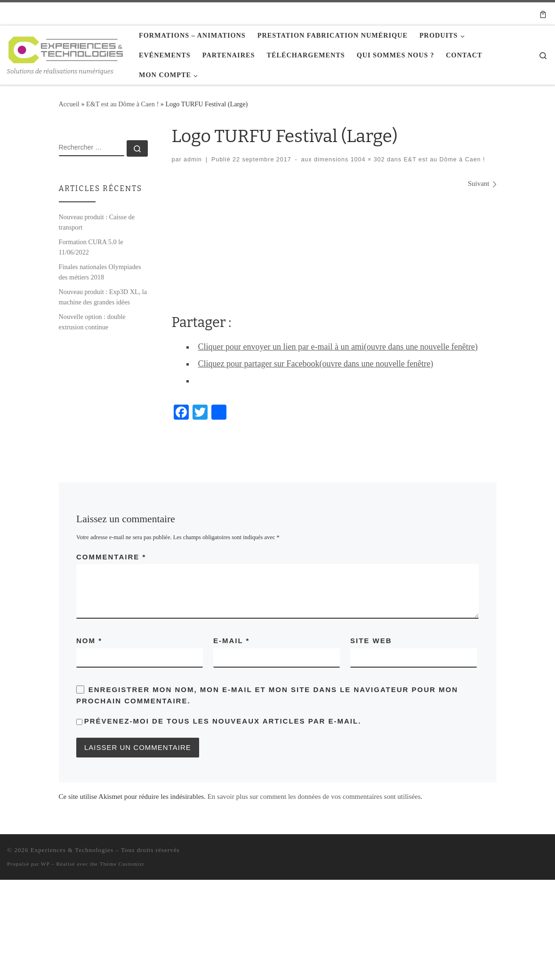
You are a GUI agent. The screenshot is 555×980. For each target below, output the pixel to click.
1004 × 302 (366, 159)
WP (45, 864)
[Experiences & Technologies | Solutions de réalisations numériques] (66, 48)
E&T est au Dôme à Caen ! (122, 104)
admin (193, 159)
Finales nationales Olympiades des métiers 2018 (100, 272)
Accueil (69, 104)
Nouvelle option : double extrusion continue (92, 322)
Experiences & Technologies (72, 850)
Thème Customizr (122, 864)
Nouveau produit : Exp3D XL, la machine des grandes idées (103, 297)
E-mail (231, 641)
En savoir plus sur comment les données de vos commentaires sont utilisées (314, 797)
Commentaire (111, 557)
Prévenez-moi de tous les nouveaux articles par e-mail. (223, 721)
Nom (89, 641)
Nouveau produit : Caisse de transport (97, 222)
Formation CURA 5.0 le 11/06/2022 (91, 247)
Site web (371, 641)
